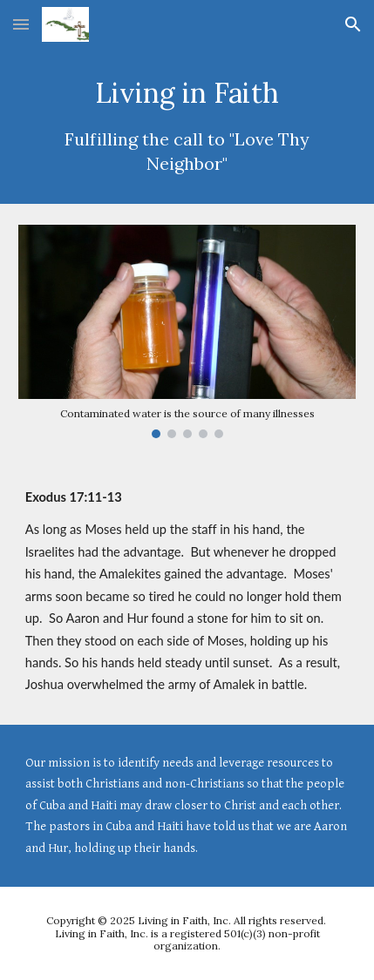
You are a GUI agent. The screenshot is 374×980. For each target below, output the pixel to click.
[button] (21, 24)
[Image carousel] (187, 331)
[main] (187, 126)
